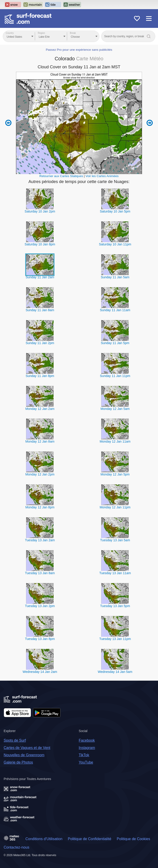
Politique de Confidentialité (89, 839)
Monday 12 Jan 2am (40, 409)
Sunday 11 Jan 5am (115, 277)
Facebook (87, 740)
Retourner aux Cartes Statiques (61, 176)
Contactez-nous (16, 847)
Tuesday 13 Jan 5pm (115, 606)
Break (73, 33)
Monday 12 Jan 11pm (115, 507)
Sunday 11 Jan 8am (40, 310)
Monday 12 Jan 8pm (40, 507)
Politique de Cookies (133, 839)
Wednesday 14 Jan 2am (40, 672)
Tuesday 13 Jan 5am (115, 540)
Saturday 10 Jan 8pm (40, 244)
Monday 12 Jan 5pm (115, 474)
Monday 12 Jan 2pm (40, 474)
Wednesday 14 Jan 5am (115, 672)
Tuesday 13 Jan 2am (40, 540)
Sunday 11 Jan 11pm (115, 376)
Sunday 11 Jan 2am (40, 277)
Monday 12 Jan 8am (40, 441)
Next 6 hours (150, 123)
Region (41, 33)
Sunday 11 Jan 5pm (115, 343)
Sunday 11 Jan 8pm (40, 376)
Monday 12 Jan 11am (115, 441)
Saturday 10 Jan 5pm (115, 211)
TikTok (84, 755)
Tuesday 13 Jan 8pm (40, 639)
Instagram (87, 748)
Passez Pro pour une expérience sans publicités (79, 50)
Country (10, 33)
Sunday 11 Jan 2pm (40, 343)
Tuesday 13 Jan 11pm (115, 639)
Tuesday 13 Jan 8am (40, 573)
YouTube (86, 762)
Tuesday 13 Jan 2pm (40, 606)
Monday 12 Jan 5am (115, 409)
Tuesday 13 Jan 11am (115, 573)
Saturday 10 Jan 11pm (115, 244)
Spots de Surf (15, 740)
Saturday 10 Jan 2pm (40, 211)
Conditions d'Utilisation (44, 839)
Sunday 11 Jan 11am (115, 310)
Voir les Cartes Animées (102, 176)
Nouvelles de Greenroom (24, 755)
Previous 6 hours (8, 123)
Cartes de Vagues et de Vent (27, 748)
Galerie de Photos (18, 762)
